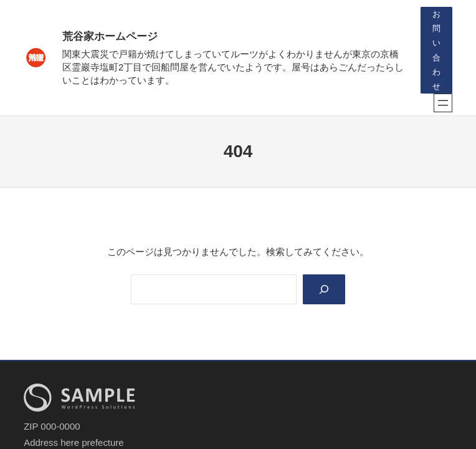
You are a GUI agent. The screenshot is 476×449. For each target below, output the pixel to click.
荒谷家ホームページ (110, 36)
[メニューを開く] (443, 103)
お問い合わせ (436, 50)
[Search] (324, 289)
